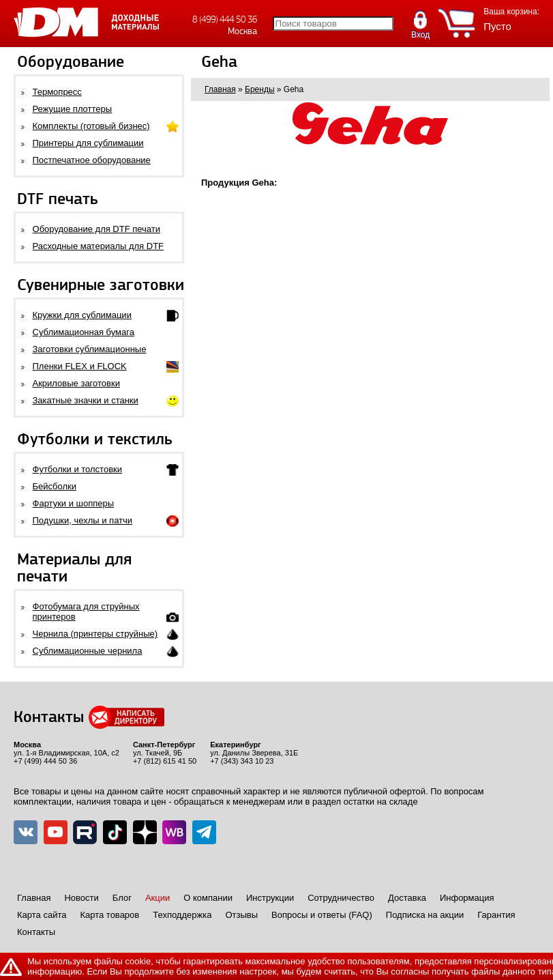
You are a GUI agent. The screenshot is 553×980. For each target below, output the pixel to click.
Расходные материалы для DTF (99, 246)
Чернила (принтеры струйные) (95, 634)
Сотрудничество (341, 898)
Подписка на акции (425, 915)
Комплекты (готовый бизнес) (91, 126)
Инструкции (270, 898)
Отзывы (241, 915)
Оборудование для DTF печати (97, 229)
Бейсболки (55, 486)
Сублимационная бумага (84, 332)
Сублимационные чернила (88, 651)
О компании (208, 898)
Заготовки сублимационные (90, 349)
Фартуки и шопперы (74, 503)
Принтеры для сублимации (88, 143)
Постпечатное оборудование (92, 160)
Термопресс (57, 92)
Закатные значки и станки (86, 400)
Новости (81, 898)
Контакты (36, 932)
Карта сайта (42, 915)
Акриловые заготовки (76, 383)
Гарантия (496, 915)
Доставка (407, 898)
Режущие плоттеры (73, 109)
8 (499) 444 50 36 (225, 19)
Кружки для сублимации (82, 315)
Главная (34, 898)
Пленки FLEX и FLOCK (80, 366)
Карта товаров (109, 915)
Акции (158, 898)
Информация (467, 898)
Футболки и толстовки (77, 469)
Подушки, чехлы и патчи (83, 520)
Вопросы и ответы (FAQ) (322, 915)
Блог (122, 898)
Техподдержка (182, 915)
